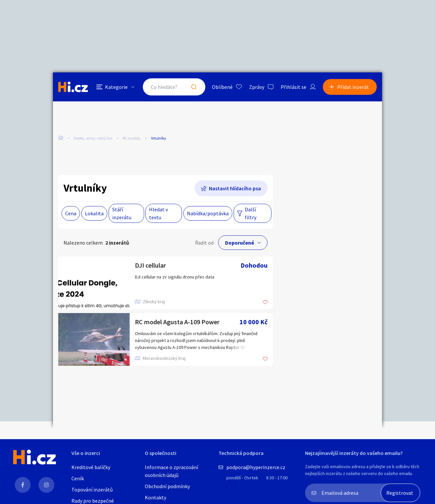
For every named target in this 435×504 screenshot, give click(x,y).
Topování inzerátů (92, 490)
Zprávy (257, 87)
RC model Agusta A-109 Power (177, 322)
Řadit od (204, 243)
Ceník (78, 478)
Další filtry (251, 213)
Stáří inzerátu (122, 213)
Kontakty (155, 497)
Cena (71, 213)
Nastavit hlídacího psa (235, 188)
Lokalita (94, 213)
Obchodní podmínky (167, 486)
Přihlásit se (294, 87)
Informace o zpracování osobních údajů (171, 471)
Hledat (194, 87)
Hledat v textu (158, 213)
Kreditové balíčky (91, 467)
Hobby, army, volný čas (93, 138)
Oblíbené (222, 87)
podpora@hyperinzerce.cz (256, 467)
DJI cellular (150, 265)
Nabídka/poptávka (208, 213)
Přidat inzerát (353, 87)
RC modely (132, 138)
